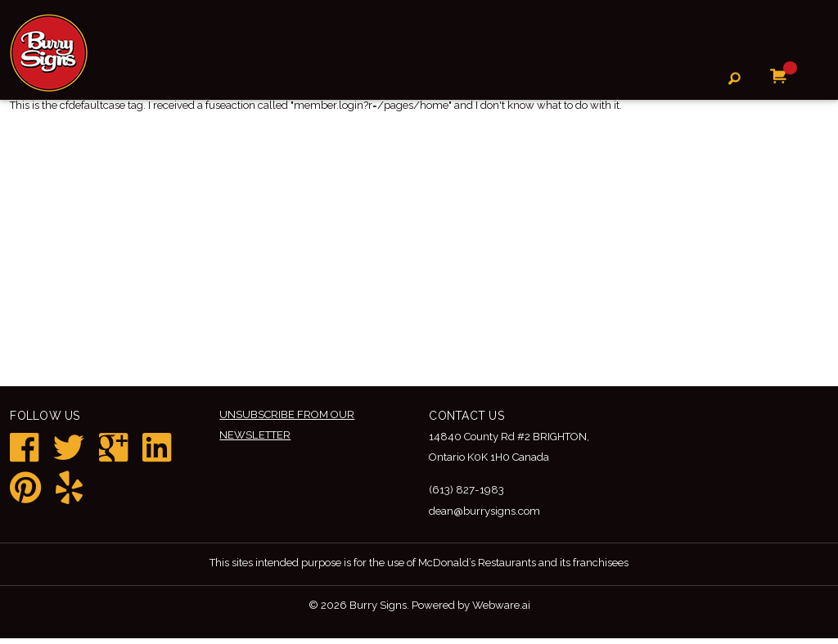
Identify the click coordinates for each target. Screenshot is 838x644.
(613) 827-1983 (469, 493)
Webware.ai (509, 610)
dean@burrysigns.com (490, 514)
